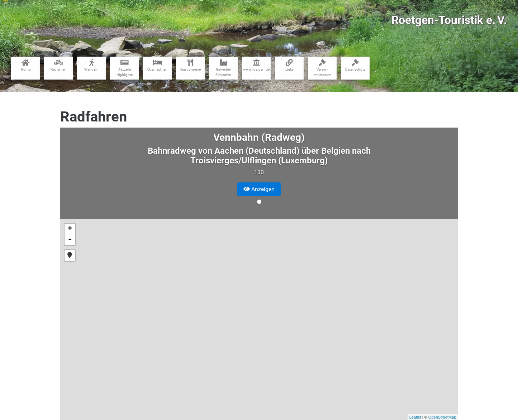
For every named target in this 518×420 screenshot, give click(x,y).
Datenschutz (355, 65)
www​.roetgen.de (256, 65)
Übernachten (157, 65)
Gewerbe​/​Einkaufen (223, 68)
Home (26, 65)
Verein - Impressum (322, 68)
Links (289, 65)
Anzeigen (259, 189)
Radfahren (59, 65)
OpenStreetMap (442, 417)
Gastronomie (191, 65)
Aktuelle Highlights (125, 68)
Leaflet (415, 417)
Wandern (91, 65)
